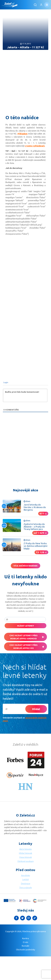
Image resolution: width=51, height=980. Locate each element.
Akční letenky (26, 849)
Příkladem (23, 134)
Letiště (26, 879)
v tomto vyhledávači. (35, 146)
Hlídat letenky (26, 626)
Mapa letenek (26, 857)
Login (6, 382)
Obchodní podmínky (26, 949)
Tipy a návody (26, 887)
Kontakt (26, 946)
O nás (26, 942)
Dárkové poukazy (26, 861)
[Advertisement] (26, 81)
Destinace (26, 883)
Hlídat (36, 709)
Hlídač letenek (26, 853)
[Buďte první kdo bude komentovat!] (25, 395)
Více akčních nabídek (26, 566)
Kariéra (26, 938)
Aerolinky (26, 875)
